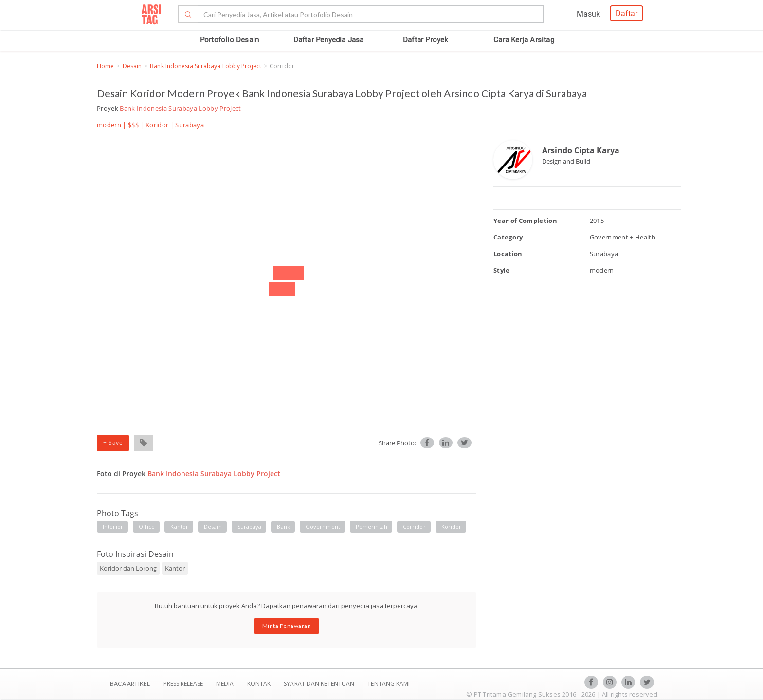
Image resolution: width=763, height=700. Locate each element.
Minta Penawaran (287, 626)
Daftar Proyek (426, 40)
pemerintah (372, 526)
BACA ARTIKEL (130, 684)
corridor (414, 526)
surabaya (250, 526)
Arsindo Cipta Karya (581, 150)
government (323, 526)
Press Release (183, 684)
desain (213, 526)
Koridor (157, 125)
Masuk (588, 14)
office (147, 526)
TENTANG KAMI (389, 684)
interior (113, 526)
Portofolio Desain (229, 40)
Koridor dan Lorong (128, 568)
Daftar (627, 13)
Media (226, 684)
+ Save (113, 443)
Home (105, 66)
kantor (179, 526)
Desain (132, 66)
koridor (452, 526)
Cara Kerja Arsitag (524, 40)
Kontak (260, 684)
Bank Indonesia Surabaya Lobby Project (206, 66)
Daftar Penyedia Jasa (329, 40)
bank (283, 526)
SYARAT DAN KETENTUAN (320, 684)
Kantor (175, 568)
